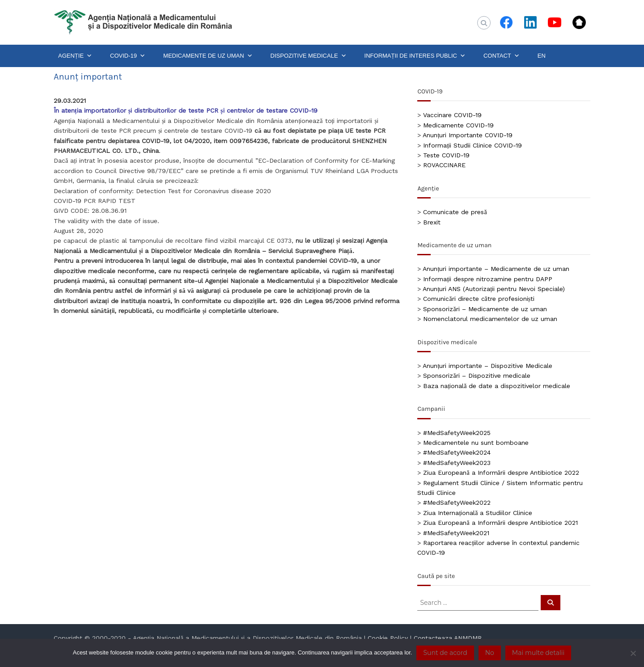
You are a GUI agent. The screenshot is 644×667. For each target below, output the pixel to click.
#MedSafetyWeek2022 (457, 502)
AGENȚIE (75, 56)
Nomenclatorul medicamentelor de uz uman (490, 319)
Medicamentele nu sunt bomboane (476, 443)
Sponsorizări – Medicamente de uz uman (485, 309)
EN (542, 56)
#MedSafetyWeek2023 (457, 463)
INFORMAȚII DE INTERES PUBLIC (415, 56)
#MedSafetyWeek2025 (457, 433)
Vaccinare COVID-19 (452, 115)
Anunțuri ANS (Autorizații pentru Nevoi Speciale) (494, 289)
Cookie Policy (388, 638)
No (490, 653)
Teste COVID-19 (446, 155)
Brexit (432, 222)
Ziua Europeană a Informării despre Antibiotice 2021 (500, 523)
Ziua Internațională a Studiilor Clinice (478, 513)
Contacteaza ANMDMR (448, 638)
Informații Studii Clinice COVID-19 (472, 145)
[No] (633, 653)
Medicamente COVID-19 (458, 125)
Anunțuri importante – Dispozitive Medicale (487, 366)
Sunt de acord (445, 653)
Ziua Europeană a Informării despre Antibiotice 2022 (501, 473)
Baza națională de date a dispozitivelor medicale (497, 386)
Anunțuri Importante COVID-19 (468, 135)
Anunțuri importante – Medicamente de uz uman (496, 269)
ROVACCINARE (444, 165)
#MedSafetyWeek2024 (457, 452)
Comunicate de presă (455, 212)
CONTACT (502, 56)
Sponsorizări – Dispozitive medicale (477, 376)
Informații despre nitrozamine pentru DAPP (488, 279)
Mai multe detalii (538, 653)
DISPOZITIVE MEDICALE (309, 56)
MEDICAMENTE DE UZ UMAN (208, 56)
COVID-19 (128, 56)
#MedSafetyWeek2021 (456, 533)
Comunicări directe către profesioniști (479, 299)
